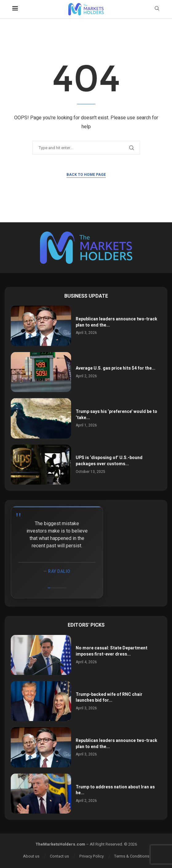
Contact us (59, 856)
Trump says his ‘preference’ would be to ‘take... (116, 415)
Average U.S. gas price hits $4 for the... (116, 368)
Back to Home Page (86, 175)
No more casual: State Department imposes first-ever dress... (112, 651)
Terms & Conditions (132, 856)
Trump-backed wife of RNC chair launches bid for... (109, 698)
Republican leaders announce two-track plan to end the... (116, 322)
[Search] (157, 9)
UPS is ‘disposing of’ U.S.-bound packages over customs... (109, 461)
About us (31, 856)
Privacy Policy (92, 856)
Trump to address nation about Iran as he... (115, 790)
